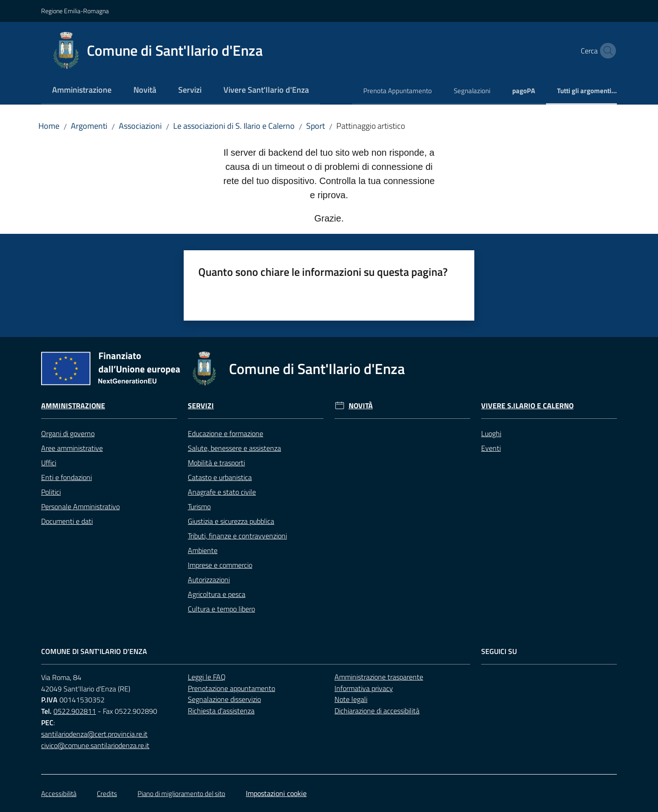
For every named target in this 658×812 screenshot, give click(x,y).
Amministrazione (73, 406)
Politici (51, 492)
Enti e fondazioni (66, 477)
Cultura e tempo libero (221, 609)
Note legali (351, 699)
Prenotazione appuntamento (231, 688)
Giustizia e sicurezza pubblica (231, 521)
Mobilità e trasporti (216, 463)
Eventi (491, 448)
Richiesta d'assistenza (221, 711)
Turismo (199, 506)
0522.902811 (75, 711)
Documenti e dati (67, 521)
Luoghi (491, 433)
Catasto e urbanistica (220, 477)
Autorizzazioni (209, 580)
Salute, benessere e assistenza (234, 448)
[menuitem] (82, 91)
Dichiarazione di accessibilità (377, 711)
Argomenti (89, 126)
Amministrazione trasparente (379, 677)
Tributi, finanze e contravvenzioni (237, 536)
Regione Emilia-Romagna (75, 11)
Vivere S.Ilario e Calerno (527, 406)
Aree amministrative (72, 448)
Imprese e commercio (220, 565)
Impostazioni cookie (276, 793)
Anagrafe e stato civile (222, 492)
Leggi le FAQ (207, 677)
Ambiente (203, 550)
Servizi (201, 406)
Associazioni (140, 126)
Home (49, 126)
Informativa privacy (364, 688)
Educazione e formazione (226, 433)
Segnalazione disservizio (224, 699)
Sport (316, 126)
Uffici (49, 463)
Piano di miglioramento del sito (181, 794)
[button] (606, 51)
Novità (361, 406)
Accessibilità (59, 794)
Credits (107, 794)
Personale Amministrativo (80, 506)
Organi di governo (68, 433)
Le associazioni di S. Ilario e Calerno (234, 126)
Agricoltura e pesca (217, 594)
